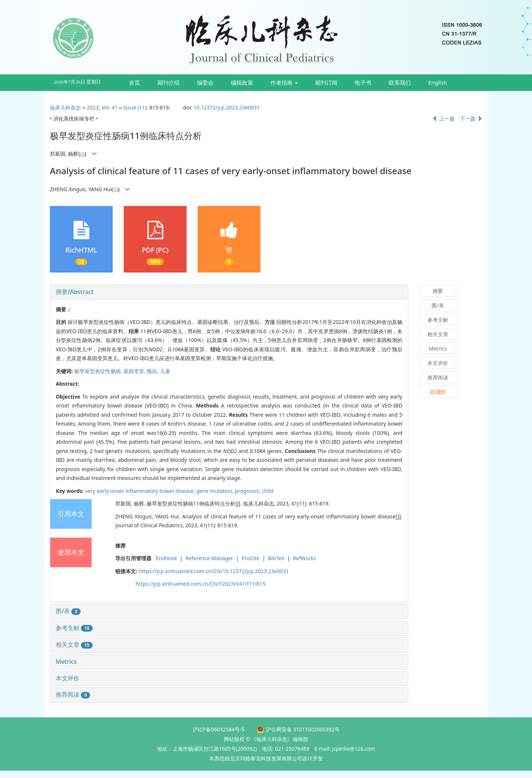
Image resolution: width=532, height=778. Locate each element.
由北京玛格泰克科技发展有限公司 (263, 758)
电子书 (363, 82)
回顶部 (438, 392)
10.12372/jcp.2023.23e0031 (227, 107)
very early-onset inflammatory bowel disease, (141, 491)
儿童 (165, 371)
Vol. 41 (109, 107)
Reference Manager (209, 558)
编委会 (205, 82)
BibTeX (276, 558)
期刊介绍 (168, 82)
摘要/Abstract (75, 292)
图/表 (68, 611)
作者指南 (284, 82)
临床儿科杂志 (65, 107)
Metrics (66, 662)
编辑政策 (242, 82)
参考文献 (74, 628)
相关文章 (74, 645)
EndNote (166, 558)
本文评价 (68, 678)
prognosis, (248, 491)
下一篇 (471, 119)
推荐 (120, 546)
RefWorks (305, 558)
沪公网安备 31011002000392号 (303, 729)
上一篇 (444, 119)
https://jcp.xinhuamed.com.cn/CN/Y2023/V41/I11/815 (200, 584)
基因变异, (135, 371)
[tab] (229, 292)
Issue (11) (135, 107)
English (438, 82)
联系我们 (400, 82)
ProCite (250, 558)
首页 (134, 82)
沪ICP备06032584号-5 (219, 729)
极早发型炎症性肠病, (99, 371)
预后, (153, 371)
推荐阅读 (73, 694)
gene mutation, (216, 491)
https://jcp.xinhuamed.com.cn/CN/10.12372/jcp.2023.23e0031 (214, 571)
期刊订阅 (326, 82)
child (268, 491)
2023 (93, 107)
